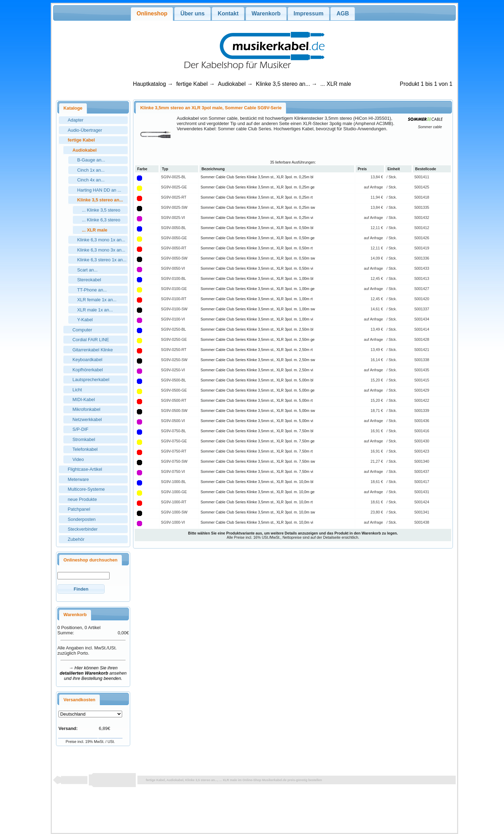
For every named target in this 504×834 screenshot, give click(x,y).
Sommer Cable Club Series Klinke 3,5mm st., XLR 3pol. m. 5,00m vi (257, 421)
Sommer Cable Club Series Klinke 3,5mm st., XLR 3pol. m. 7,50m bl (257, 431)
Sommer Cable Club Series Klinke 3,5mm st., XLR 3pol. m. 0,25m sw (258, 207)
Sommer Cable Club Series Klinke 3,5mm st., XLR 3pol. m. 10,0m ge (258, 492)
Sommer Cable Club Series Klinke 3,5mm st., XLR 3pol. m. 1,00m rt (257, 299)
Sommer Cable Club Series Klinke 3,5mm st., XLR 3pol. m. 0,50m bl (257, 228)
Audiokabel (232, 84)
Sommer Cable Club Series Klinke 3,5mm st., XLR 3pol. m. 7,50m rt (257, 451)
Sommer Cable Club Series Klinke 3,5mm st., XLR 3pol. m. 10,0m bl (257, 482)
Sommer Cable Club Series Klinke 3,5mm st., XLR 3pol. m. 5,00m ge (258, 390)
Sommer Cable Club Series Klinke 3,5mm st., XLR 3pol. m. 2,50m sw (258, 360)
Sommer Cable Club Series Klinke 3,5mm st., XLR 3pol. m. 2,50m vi (257, 370)
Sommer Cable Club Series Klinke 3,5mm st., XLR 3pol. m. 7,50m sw (258, 461)
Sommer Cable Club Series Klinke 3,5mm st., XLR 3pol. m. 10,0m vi (257, 522)
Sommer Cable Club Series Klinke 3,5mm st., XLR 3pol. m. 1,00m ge (258, 289)
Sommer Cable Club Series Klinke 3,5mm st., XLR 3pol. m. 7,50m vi (257, 471)
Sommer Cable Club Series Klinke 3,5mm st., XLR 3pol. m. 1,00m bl (257, 278)
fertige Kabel (192, 84)
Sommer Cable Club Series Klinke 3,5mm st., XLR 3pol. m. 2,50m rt (257, 350)
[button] (81, 589)
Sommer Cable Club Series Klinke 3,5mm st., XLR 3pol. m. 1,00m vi (257, 319)
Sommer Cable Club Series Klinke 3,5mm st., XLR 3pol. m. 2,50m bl (257, 329)
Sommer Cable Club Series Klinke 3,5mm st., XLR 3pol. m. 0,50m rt (257, 248)
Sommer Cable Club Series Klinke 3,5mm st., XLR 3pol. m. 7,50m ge (258, 441)
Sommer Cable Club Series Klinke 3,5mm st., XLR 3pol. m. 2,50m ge (258, 339)
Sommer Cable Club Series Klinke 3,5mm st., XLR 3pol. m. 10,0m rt (257, 502)
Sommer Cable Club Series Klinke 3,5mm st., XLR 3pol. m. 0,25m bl (257, 177)
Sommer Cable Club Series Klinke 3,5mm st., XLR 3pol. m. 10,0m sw (258, 512)
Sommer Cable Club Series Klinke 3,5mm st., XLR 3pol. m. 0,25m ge (258, 187)
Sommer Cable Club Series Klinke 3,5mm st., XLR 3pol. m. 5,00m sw (258, 411)
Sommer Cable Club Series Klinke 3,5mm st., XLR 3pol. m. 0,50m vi (257, 268)
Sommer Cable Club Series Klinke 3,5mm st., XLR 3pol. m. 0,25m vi (257, 218)
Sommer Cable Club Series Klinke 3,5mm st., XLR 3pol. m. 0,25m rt (257, 197)
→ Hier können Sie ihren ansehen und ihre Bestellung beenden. (93, 673)
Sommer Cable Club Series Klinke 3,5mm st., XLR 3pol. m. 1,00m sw (258, 309)
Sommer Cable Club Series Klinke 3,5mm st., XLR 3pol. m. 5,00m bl (257, 380)
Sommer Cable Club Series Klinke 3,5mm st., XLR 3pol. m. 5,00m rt (257, 400)
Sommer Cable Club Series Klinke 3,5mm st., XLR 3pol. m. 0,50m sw (258, 258)
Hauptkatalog (149, 84)
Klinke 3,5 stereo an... (283, 84)
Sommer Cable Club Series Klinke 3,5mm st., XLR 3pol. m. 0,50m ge (258, 238)
